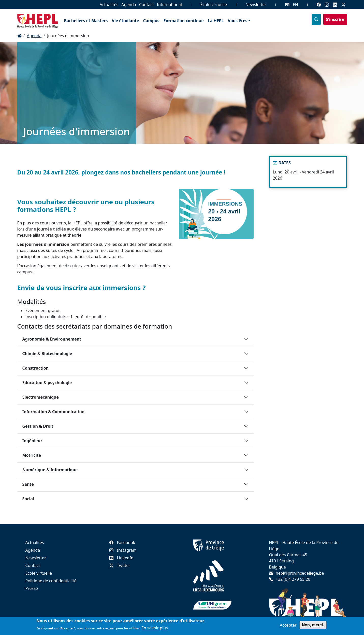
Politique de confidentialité (51, 581)
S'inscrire (335, 19)
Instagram (123, 550)
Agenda (129, 5)
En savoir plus (155, 628)
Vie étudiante (125, 21)
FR (287, 5)
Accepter (288, 625)
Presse (32, 588)
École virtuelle (214, 5)
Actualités (109, 5)
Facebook (122, 543)
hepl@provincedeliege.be (300, 573)
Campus (151, 21)
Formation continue (184, 21)
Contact (147, 5)
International (169, 5)
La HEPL (216, 21)
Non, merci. (313, 625)
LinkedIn (121, 558)
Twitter (120, 565)
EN (295, 5)
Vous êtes (238, 21)
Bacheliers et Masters (86, 21)
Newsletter (256, 5)
